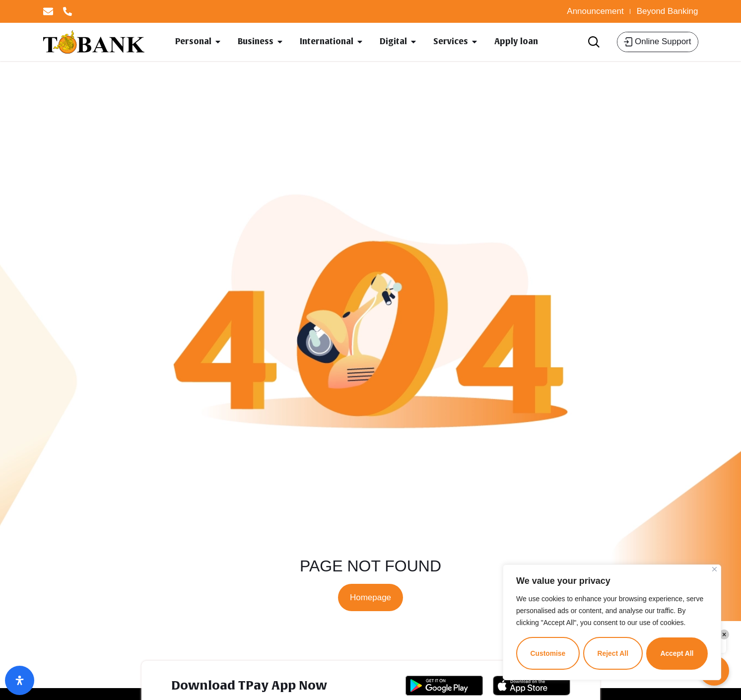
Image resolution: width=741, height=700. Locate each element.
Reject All (613, 653)
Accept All (677, 653)
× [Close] (724, 634)
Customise (548, 653)
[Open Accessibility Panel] (20, 680)
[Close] (714, 570)
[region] (612, 623)
